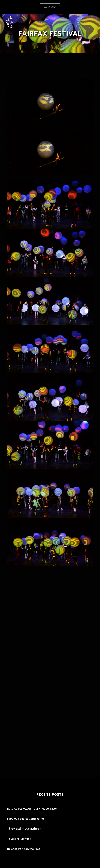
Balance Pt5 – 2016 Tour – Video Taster (32, 809)
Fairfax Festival (50, 33)
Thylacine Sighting (19, 839)
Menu (52, 7)
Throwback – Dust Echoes (24, 829)
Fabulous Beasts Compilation (26, 819)
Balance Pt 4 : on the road (24, 849)
